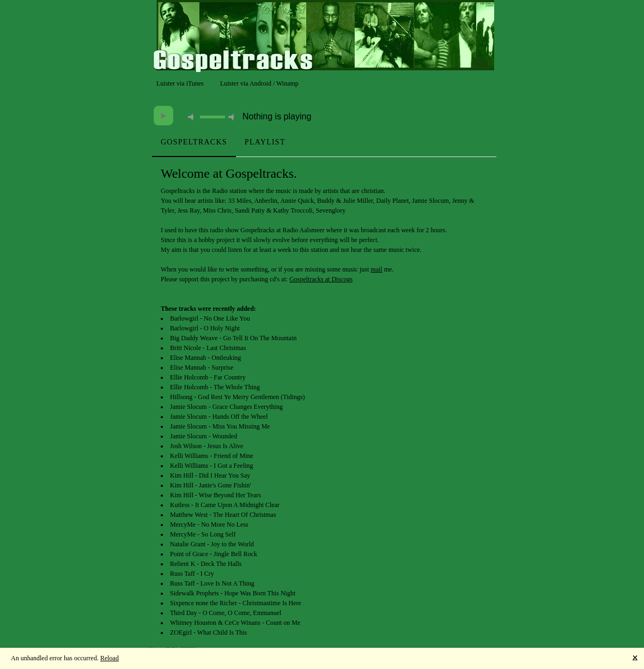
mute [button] (193, 117)
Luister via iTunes (180, 83)
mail (376, 269)
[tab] (194, 142)
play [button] (163, 116)
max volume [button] (233, 117)
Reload (110, 658)
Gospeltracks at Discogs (321, 279)
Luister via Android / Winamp (259, 83)
